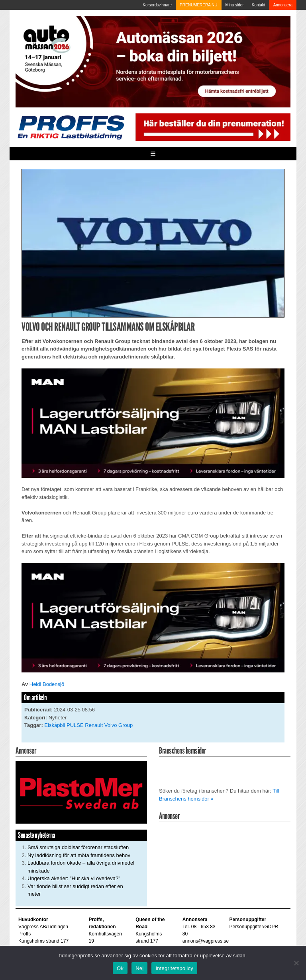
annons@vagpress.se (206, 941)
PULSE (75, 725)
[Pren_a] (212, 127)
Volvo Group (119, 725)
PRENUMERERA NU (198, 5)
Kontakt (259, 5)
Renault (94, 725)
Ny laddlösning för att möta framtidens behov (79, 855)
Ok (120, 968)
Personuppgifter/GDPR (254, 927)
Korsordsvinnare (157, 5)
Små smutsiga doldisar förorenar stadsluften (78, 847)
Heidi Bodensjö (47, 684)
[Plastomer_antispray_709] (81, 792)
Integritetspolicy (174, 968)
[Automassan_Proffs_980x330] (153, 61)
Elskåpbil (55, 725)
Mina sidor (235, 5)
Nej (139, 968)
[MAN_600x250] (153, 423)
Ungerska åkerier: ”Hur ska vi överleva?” (74, 878)
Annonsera (283, 5)
